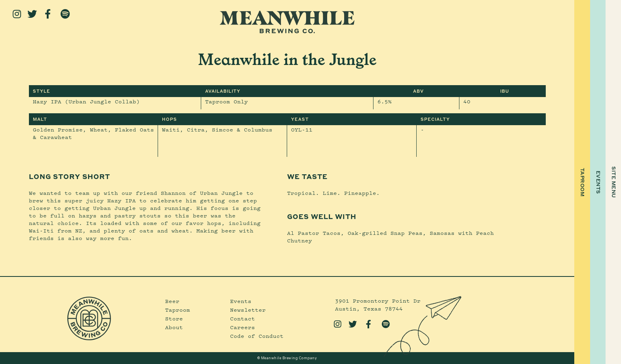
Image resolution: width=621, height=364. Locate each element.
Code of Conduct (257, 336)
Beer (172, 301)
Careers (243, 327)
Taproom (178, 310)
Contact (243, 318)
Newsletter (248, 310)
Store (174, 318)
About (174, 327)
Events (241, 301)
